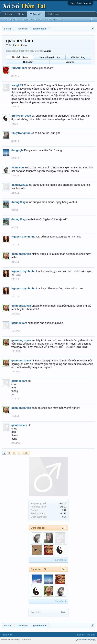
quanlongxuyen (21, 254)
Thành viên (36, 14)
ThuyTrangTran (21, 133)
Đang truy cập (11, 19)
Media (21, 14)
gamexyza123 (20, 185)
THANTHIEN (19, 68)
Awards (70, 62)
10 (63, 569)
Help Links (54, 14)
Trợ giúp (91, 635)
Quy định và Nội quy (86, 640)
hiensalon (18, 168)
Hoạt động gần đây (50, 57)
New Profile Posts (54, 19)
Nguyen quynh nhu (23, 237)
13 (63, 528)
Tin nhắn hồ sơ (20, 57)
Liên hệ (81, 635)
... (68, 19)
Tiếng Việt (7, 635)
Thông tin (28, 62)
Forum (9, 14)
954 (64, 517)
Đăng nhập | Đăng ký (80, 3)
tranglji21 (17, 85)
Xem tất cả (61, 560)
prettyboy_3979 (21, 116)
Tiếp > (26, 453)
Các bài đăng (78, 57)
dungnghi (17, 150)
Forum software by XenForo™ (16, 640)
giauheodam (19, 323)
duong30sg (18, 202)
